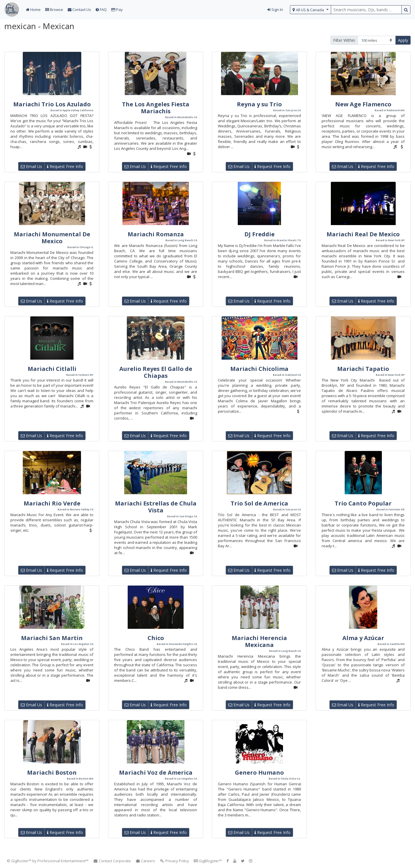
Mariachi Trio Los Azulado (52, 104)
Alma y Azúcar (363, 638)
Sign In (275, 10)
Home (33, 10)
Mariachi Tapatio (363, 369)
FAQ (101, 10)
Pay (117, 10)
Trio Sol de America (259, 503)
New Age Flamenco (363, 104)
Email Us (31, 166)
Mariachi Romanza (156, 234)
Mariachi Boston (52, 772)
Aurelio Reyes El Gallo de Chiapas (156, 372)
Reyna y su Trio (259, 104)
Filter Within (344, 40)
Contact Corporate (112, 861)
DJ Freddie (260, 234)
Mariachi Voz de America (156, 772)
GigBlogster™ (208, 861)
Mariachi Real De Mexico (363, 234)
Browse (54, 10)
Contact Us (79, 10)
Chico (156, 638)
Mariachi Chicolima (259, 369)
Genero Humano (259, 772)
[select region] (311, 10)
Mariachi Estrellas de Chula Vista (156, 507)
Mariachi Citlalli (52, 369)
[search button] (406, 10)
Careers (145, 861)
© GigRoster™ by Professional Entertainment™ (48, 861)
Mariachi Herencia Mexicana (259, 641)
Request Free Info (65, 166)
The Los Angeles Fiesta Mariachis (156, 108)
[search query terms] (366, 10)
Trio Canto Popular (363, 503)
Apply (403, 40)
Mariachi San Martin (52, 638)
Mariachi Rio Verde (52, 503)
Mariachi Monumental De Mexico (52, 238)
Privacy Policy (174, 861)
